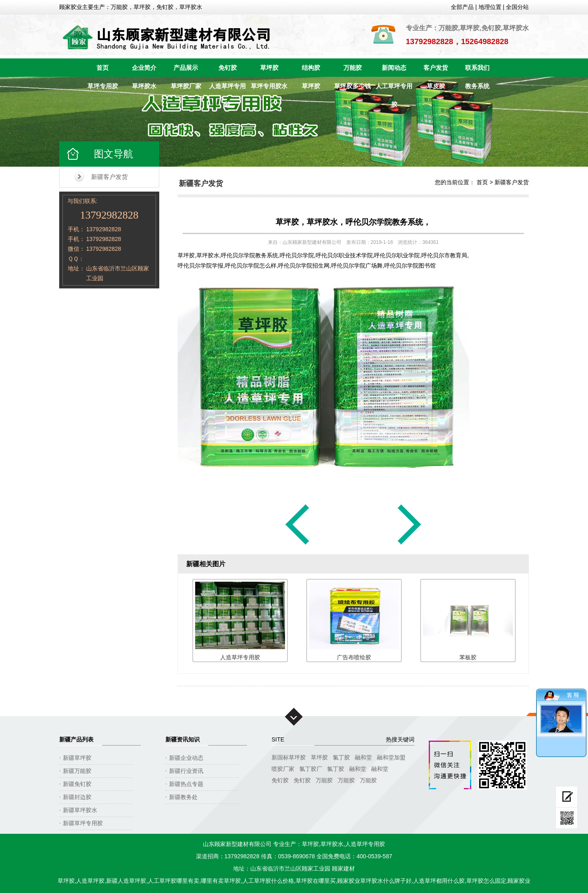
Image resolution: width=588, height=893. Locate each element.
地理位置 (490, 7)
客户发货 (436, 68)
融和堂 (363, 757)
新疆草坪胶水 (80, 810)
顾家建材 (343, 868)
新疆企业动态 (186, 758)
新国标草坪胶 (289, 757)
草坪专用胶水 (269, 86)
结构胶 (311, 68)
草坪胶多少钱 (352, 86)
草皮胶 (436, 86)
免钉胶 (228, 68)
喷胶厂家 (283, 769)
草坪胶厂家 (186, 86)
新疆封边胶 (77, 797)
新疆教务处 (183, 797)
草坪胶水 (144, 86)
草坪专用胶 (103, 86)
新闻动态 (394, 68)
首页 (102, 68)
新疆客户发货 (109, 177)
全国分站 (517, 7)
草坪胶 (269, 68)
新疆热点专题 (186, 784)
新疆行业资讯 (186, 771)
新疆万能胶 (77, 771)
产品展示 (186, 68)
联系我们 (477, 68)
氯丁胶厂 (311, 769)
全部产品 (462, 7)
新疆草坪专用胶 (83, 823)
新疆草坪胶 (77, 758)
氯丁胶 (341, 757)
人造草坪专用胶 (227, 89)
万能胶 (353, 68)
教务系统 (477, 86)
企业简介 (144, 68)
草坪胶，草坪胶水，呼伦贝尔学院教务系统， (353, 222)
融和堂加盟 (391, 757)
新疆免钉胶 (77, 784)
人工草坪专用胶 (394, 89)
